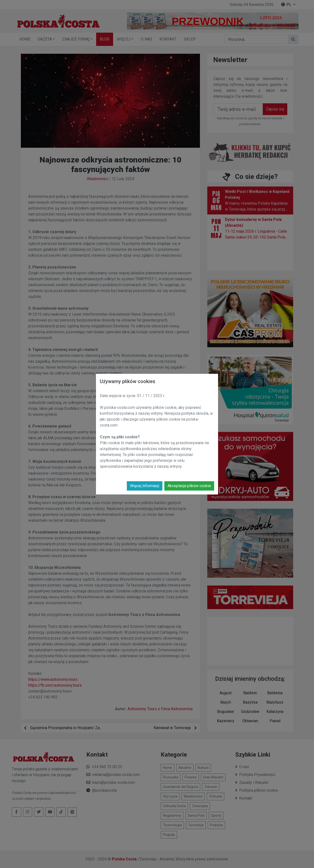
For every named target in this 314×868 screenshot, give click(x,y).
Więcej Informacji (145, 486)
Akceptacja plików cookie (189, 486)
